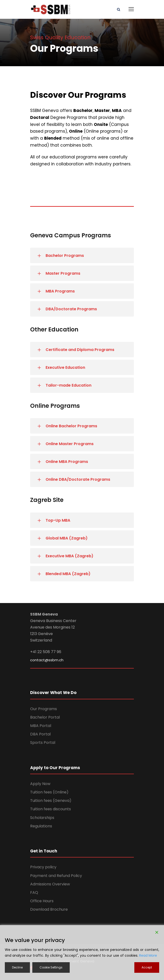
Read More (148, 955)
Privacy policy (43, 867)
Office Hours (42, 901)
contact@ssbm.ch (47, 660)
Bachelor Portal (45, 717)
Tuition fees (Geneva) (51, 801)
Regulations (41, 826)
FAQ (34, 892)
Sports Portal (43, 743)
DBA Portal (40, 734)
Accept (147, 967)
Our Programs (44, 709)
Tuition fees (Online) (49, 792)
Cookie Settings (51, 967)
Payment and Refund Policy (56, 876)
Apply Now (40, 784)
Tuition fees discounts (51, 809)
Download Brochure (49, 909)
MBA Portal (41, 726)
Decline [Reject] (17, 967)
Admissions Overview (50, 884)
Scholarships (42, 818)
